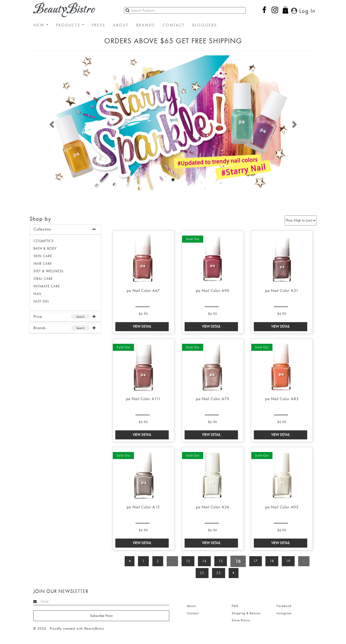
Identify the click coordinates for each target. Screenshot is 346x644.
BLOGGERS (205, 25)
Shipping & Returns (246, 613)
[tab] (65, 230)
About (191, 606)
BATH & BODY (45, 249)
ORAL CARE (43, 279)
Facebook (284, 606)
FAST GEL (41, 301)
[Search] (185, 10)
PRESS (98, 25)
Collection (42, 229)
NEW (41, 25)
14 (204, 561)
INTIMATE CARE (47, 286)
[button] (51, 123)
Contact (193, 613)
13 (188, 561)
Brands (40, 328)
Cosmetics (44, 241)
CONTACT (174, 25)
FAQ (235, 606)
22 (202, 573)
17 (256, 561)
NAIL (38, 294)
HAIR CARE (43, 264)
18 (272, 561)
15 (221, 561)
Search (80, 317)
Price (38, 317)
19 (289, 561)
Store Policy (241, 620)
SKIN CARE (43, 256)
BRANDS (146, 25)
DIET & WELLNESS (48, 271)
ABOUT (121, 25)
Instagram (284, 613)
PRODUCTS (70, 25)
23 (219, 573)
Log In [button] (303, 11)
